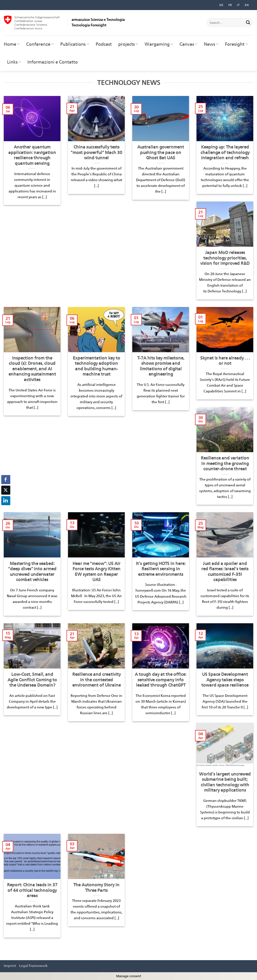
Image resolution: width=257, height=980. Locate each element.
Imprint (10, 966)
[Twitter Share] (6, 490)
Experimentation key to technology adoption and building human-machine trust (97, 366)
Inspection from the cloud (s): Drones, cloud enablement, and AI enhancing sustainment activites (32, 369)
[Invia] (248, 23)
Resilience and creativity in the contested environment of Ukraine (97, 680)
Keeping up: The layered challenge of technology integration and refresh (225, 152)
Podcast (104, 44)
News (211, 44)
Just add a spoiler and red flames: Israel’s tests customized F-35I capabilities (225, 572)
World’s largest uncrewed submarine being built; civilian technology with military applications (225, 782)
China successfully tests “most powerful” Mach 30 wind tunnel (96, 152)
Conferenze (40, 44)
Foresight (236, 44)
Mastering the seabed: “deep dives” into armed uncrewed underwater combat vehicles (32, 572)
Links (14, 62)
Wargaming (159, 44)
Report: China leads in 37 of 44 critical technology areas (32, 890)
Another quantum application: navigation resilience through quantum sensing (32, 155)
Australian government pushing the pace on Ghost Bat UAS (161, 152)
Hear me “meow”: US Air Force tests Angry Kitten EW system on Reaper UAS (97, 572)
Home (12, 44)
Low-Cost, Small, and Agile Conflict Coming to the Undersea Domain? (32, 680)
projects (128, 44)
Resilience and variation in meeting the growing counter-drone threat (225, 463)
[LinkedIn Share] (6, 501)
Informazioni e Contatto (53, 62)
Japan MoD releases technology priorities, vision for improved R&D (225, 258)
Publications (75, 44)
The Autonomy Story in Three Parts (96, 888)
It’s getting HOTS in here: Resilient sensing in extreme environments (161, 569)
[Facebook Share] (6, 480)
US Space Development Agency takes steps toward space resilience (225, 680)
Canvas (188, 44)
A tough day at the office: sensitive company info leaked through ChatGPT (161, 680)
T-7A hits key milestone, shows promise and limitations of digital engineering (161, 366)
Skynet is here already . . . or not (225, 361)
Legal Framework (33, 966)
